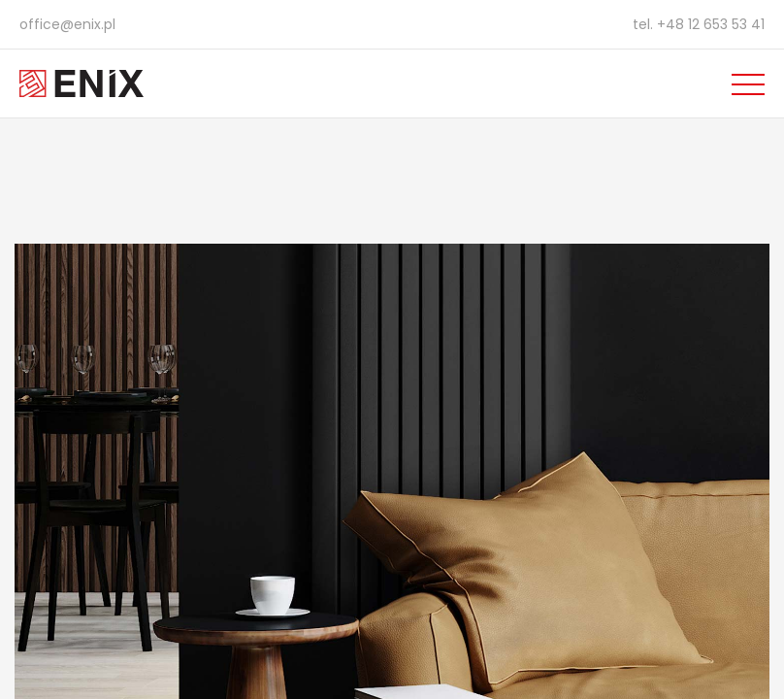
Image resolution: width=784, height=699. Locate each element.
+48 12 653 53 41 (711, 24)
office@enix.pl (67, 24)
